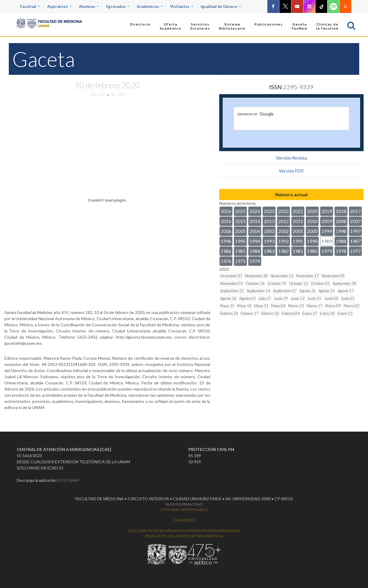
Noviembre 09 (333, 276)
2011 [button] (298, 221)
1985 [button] (240, 251)
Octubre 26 (255, 283)
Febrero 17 (250, 313)
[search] (281, 114)
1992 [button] (283, 241)
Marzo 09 (333, 306)
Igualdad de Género (221, 6)
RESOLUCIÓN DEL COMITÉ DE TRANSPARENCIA (184, 536)
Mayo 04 (278, 306)
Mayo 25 (227, 306)
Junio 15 (314, 298)
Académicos (150, 6)
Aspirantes (59, 6)
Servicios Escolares (200, 27)
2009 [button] (327, 221)
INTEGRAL (171, 510)
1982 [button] (283, 251)
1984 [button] (255, 251)
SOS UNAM (68, 480)
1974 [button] (255, 261)
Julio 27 (265, 298)
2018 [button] (341, 211)
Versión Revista (291, 158)
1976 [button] (226, 261)
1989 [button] (327, 241)
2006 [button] (226, 231)
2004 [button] (255, 231)
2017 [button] (355, 211)
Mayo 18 (244, 306)
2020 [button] (312, 211)
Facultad (30, 6)
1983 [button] (269, 251)
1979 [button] (327, 251)
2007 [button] (355, 221)
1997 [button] (355, 231)
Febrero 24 (229, 313)
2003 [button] (269, 231)
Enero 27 (310, 313)
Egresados (118, 6)
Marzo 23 (296, 306)
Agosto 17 (346, 291)
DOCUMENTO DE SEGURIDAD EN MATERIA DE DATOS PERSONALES (184, 531)
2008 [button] (341, 221)
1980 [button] (312, 251)
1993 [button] (269, 241)
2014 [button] (255, 221)
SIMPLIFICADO (194, 510)
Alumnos (89, 6)
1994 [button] (255, 241)
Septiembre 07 (285, 291)
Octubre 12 (299, 283)
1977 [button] (355, 251)
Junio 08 (331, 298)
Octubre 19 (277, 283)
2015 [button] (240, 221)
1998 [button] (341, 231)
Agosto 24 (327, 291)
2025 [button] (240, 211)
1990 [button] (312, 241)
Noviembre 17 (308, 276)
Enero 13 (345, 313)
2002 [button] (283, 231)
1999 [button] (327, 231)
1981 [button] (298, 251)
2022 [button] (283, 211)
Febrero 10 (270, 313)
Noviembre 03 (232, 283)
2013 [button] (269, 221)
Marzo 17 (315, 306)
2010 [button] (312, 221)
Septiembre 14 (258, 291)
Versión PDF (291, 171)
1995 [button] (240, 241)
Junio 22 (298, 298)
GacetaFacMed (299, 27)
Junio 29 (281, 298)
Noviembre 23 (282, 276)
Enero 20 (327, 313)
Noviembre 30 (256, 276)
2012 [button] (283, 221)
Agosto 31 (308, 291)
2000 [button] (312, 231)
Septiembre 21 (232, 291)
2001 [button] (298, 231)
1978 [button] (341, 251)
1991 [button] (298, 241)
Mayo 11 (261, 306)
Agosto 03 (247, 298)
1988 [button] (341, 241)
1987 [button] (355, 241)
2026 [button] (226, 211)
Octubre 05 (320, 283)
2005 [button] (240, 231)
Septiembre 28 (344, 283)
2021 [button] (298, 211)
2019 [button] (327, 211)
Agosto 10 (228, 298)
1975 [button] (240, 261)
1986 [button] (226, 251)
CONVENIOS (184, 520)
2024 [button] (255, 211)
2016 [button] (226, 221)
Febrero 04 (291, 313)
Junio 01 (348, 298)
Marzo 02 (352, 306)
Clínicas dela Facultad (327, 27)
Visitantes (182, 6)
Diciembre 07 (231, 276)
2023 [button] (269, 211)
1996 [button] (226, 241)
